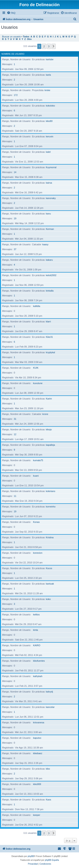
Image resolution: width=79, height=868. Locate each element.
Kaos (49, 800)
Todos (26, 37)
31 (15, 419)
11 (15, 496)
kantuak (50, 584)
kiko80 (49, 121)
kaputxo (37, 738)
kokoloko (50, 106)
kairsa (49, 183)
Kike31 (50, 337)
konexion (38, 553)
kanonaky (51, 198)
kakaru (49, 260)
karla (48, 75)
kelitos (36, 615)
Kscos (49, 568)
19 (15, 218)
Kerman (50, 229)
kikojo (49, 429)
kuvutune (38, 383)
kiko (48, 769)
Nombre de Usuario (13, 54)
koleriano (51, 491)
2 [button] (44, 46)
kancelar (50, 707)
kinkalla (50, 291)
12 (15, 434)
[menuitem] (11, 13)
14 (15, 172)
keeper (37, 815)
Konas (36, 522)
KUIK (36, 368)
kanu (48, 214)
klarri (48, 322)
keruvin (50, 136)
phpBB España (52, 860)
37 (15, 249)
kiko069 (37, 784)
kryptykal (50, 352)
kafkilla (37, 306)
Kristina (50, 537)
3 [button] (49, 46)
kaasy (45, 244)
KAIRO (37, 645)
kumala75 (38, 460)
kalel (48, 152)
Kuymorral (51, 167)
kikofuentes (39, 661)
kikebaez (38, 753)
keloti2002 (51, 275)
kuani (36, 476)
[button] (54, 46)
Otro (29, 39)
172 (16, 95)
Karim (49, 399)
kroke (47, 90)
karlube (50, 59)
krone (45, 414)
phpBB (31, 856)
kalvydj (50, 692)
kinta (35, 630)
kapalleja (50, 445)
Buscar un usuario (11, 37)
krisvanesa (39, 722)
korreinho (51, 507)
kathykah (38, 676)
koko (48, 599)
